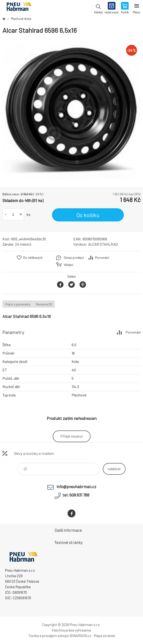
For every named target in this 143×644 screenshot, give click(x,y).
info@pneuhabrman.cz (76, 486)
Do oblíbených (33, 258)
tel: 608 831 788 (76, 495)
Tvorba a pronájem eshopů (49, 636)
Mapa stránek (104, 636)
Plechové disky (21, 19)
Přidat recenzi (72, 436)
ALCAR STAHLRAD (103, 244)
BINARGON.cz (80, 636)
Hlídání (69, 265)
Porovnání (102, 258)
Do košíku (88, 215)
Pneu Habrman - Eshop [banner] (19, 8)
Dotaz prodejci (74, 258)
